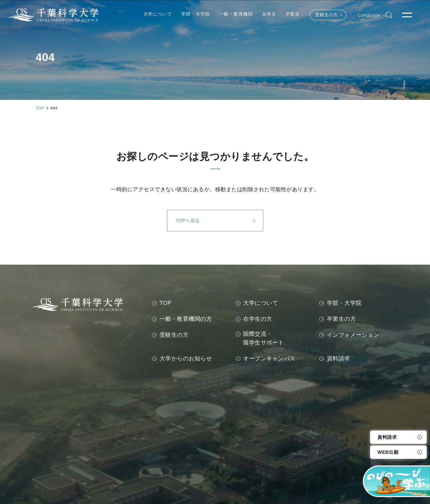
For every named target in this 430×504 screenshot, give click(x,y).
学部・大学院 (344, 303)
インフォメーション (353, 335)
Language (368, 15)
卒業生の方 (342, 319)
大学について (261, 303)
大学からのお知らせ (186, 359)
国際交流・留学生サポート (264, 338)
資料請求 (387, 437)
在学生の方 (258, 319)
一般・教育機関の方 (186, 319)
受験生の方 (322, 15)
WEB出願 (388, 452)
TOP (166, 303)
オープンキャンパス (269, 359)
